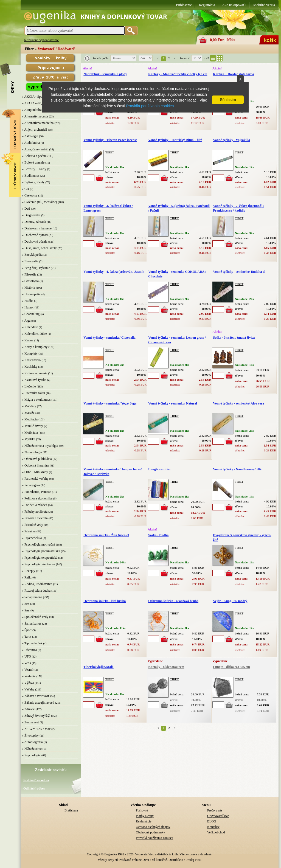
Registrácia (207, 5)
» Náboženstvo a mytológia (40, 446)
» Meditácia (30, 419)
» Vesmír (28, 670)
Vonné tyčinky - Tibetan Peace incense (110, 140)
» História (29, 288)
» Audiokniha (31, 143)
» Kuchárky (30, 367)
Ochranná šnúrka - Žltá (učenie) (106, 535)
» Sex (26, 604)
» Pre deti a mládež (35, 505)
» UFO (26, 656)
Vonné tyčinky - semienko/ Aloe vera (238, 403)
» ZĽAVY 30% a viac (36, 729)
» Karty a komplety (35, 347)
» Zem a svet (30, 722)
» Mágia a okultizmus (36, 400)
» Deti (26, 209)
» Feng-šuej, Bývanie (36, 268)
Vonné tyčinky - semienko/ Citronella (109, 338)
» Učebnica (29, 650)
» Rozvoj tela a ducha (36, 591)
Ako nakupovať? (234, 5)
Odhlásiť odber (34, 788)
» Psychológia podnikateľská (41, 551)
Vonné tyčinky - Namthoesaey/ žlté (237, 469)
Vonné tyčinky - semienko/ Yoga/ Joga (110, 403)
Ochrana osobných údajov (153, 827)
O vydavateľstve (218, 816)
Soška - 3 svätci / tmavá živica (234, 338)
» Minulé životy (33, 426)
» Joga (26, 321)
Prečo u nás (215, 810)
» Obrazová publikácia (37, 459)
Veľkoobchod (216, 832)
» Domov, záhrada (34, 222)
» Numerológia (32, 452)
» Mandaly (29, 406)
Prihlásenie (184, 5)
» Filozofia (29, 274)
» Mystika (29, 439)
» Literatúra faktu (33, 393)
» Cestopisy (30, 195)
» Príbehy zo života (35, 512)
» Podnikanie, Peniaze (36, 492)
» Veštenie (29, 676)
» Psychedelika (32, 538)
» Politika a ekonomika (37, 498)
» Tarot (27, 637)
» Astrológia (30, 136)
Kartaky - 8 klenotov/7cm (166, 667)
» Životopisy (30, 735)
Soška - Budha (158, 535)
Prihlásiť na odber (36, 780)
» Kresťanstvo (31, 360)
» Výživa (28, 683)
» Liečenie (29, 386)
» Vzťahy (28, 689)
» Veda (26, 663)
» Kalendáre (30, 327)
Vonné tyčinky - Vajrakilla (231, 140)
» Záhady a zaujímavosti (38, 703)
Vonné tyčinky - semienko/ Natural (173, 403)
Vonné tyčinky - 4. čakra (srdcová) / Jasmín (114, 272)
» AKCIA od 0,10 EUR (37, 103)
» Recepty (29, 571)
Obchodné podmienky (150, 832)
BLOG (212, 821)
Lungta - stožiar (159, 469)
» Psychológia (31, 755)
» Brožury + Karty (34, 169)
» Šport (27, 630)
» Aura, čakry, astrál (35, 149)
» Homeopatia (31, 294)
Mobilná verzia (264, 5)
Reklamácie (144, 821)
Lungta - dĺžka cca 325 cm (231, 667)
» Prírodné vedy (33, 525)
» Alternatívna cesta (35, 116)
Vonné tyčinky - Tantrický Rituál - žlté (175, 140)
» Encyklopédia (32, 255)
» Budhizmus (31, 176)
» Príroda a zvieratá (35, 518)
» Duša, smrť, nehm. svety (39, 248)
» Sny (26, 610)
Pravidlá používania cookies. (151, 106)
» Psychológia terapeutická (40, 558)
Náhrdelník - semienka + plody (105, 74)
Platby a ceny (145, 816)
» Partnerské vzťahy (35, 479)
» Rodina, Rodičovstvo (37, 584)
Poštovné (142, 810)
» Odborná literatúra (35, 465)
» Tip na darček (32, 643)
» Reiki (27, 577)
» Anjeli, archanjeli (35, 130)
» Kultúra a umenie (35, 373)
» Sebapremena (32, 597)
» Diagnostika (31, 215)
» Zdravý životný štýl (36, 716)
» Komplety (30, 353)
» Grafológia (30, 281)
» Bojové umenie (33, 162)
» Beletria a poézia (34, 156)
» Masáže (28, 413)
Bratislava (71, 810)
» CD (26, 189)
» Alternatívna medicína (38, 123)
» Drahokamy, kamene (37, 228)
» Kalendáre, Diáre (34, 334)
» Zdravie (28, 709)
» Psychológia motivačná (39, 544)
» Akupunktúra (32, 110)
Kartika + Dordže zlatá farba (233, 74)
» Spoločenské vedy (35, 617)
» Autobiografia (32, 742)
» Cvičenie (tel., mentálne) (40, 202)
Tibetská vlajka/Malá (98, 667)
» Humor (28, 307)
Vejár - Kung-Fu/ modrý (230, 601)
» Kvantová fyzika (34, 380)
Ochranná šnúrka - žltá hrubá (105, 601)
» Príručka (29, 531)
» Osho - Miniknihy (35, 472)
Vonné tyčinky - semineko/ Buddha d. (239, 272)
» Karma (28, 340)
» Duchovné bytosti (35, 235)
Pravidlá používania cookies (154, 838)
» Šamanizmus (32, 623)
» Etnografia (30, 261)
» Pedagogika (31, 485)
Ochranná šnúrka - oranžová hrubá (173, 601)
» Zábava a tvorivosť (36, 696)
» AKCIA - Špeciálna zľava (40, 97)
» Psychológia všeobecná (39, 564)
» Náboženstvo (32, 749)
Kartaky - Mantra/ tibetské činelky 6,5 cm (178, 74)
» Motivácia (30, 432)
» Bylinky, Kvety (33, 182)
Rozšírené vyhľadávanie (41, 40)
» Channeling (31, 314)
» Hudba (28, 301)
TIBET (110, 152)
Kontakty (213, 827)
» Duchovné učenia (35, 241)
